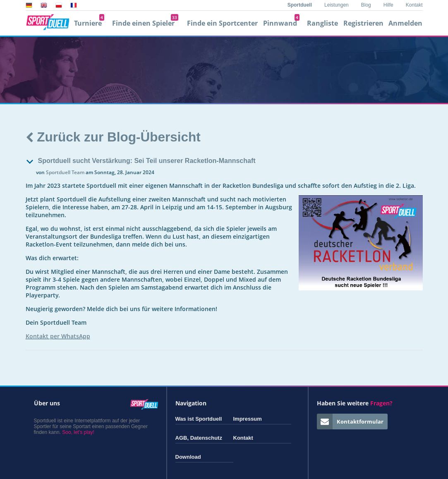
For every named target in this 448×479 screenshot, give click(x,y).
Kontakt (414, 5)
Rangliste (322, 23)
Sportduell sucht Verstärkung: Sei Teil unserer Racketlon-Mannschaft (147, 161)
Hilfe (388, 5)
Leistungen (337, 5)
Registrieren (363, 23)
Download (188, 457)
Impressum (248, 419)
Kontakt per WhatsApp (58, 336)
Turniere (89, 23)
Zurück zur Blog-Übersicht (113, 137)
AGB (181, 438)
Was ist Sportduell (199, 419)
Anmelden (405, 23)
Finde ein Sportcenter (222, 23)
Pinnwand (281, 23)
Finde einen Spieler (145, 23)
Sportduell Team (65, 172)
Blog (366, 5)
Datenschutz (206, 438)
